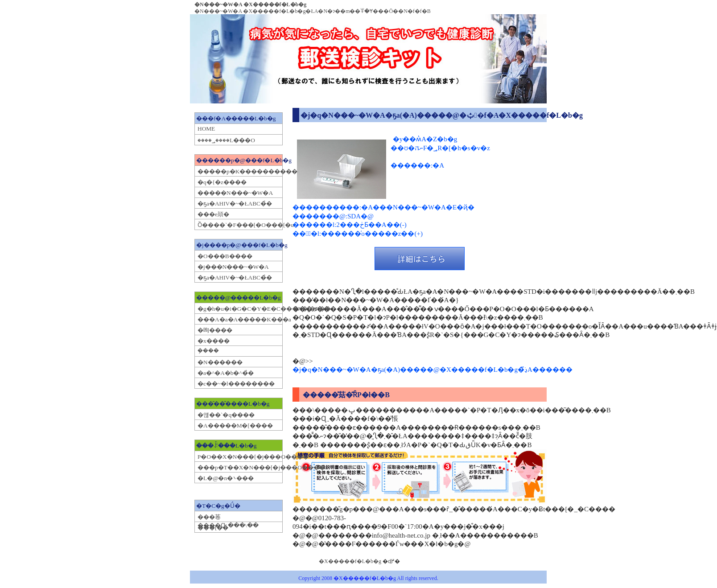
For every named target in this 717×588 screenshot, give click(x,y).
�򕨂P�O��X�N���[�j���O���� (239, 457)
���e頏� (213, 214)
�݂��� (208, 351)
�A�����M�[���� (235, 426)
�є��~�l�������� (236, 384)
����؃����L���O (226, 140)
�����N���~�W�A (235, 193)
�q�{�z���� (222, 182)
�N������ (220, 362)
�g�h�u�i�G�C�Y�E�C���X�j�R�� (239, 309)
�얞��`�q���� (226, 415)
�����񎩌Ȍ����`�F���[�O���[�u (239, 225)
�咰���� (215, 330)
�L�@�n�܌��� (226, 478)
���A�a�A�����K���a (239, 319)
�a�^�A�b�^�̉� (226, 373)
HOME (206, 129)
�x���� (214, 341)
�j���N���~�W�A (233, 267)
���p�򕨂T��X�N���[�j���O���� (239, 467)
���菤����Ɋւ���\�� (228, 521)
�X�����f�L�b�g (350, 561)
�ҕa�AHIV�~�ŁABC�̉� (235, 204)
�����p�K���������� (239, 171)
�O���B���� (225, 256)
